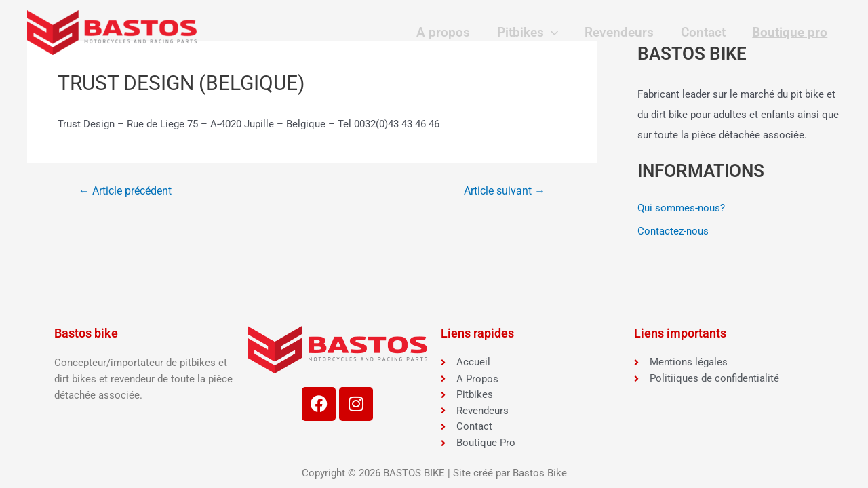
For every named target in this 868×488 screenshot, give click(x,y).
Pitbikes (531, 33)
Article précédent (125, 191)
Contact (705, 32)
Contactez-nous (673, 231)
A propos (449, 32)
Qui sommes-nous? (681, 208)
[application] (554, 33)
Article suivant (505, 191)
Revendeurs (623, 32)
